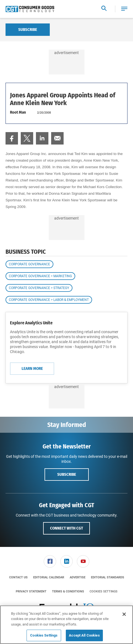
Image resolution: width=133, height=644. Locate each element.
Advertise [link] (78, 577)
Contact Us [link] (18, 577)
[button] (124, 9)
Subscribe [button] (67, 474)
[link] (12, 138)
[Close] (124, 614)
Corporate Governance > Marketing (40, 276)
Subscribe (28, 30)
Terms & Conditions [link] (68, 591)
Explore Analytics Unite (31, 323)
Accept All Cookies (84, 635)
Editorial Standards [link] (108, 577)
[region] (66, 625)
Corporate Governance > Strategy (39, 288)
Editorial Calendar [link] (49, 577)
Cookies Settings (104, 591)
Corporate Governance (29, 264)
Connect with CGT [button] (66, 528)
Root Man (18, 112)
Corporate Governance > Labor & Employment (49, 300)
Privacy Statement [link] (31, 591)
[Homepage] (30, 9)
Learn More (32, 368)
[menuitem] (12, 138)
